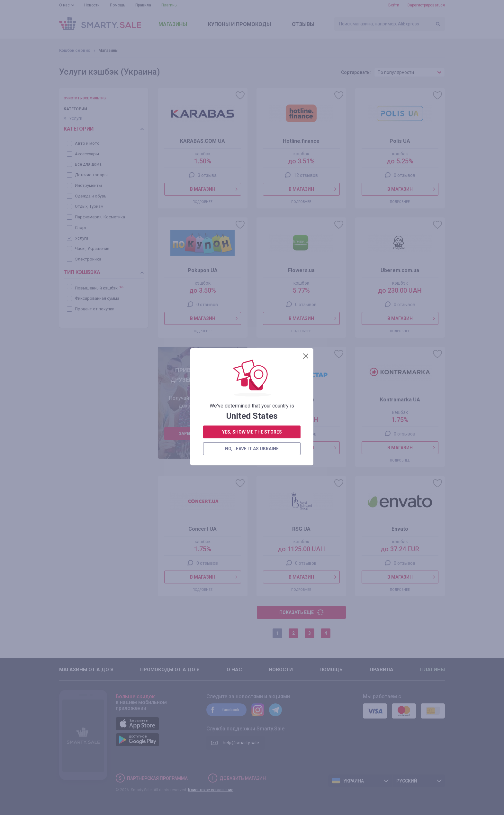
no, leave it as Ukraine (252, 190)
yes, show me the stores (252, 174)
